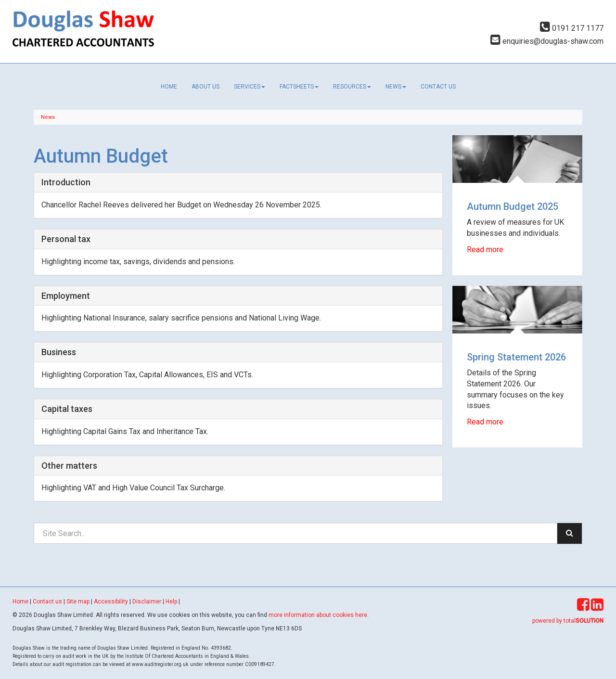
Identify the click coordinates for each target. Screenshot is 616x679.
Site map (78, 602)
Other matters (69, 466)
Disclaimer (147, 602)
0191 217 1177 (572, 28)
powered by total (568, 621)
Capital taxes (67, 409)
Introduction (66, 182)
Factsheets (299, 87)
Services (250, 87)
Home (169, 87)
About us (205, 87)
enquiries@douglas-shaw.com (547, 41)
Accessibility (111, 602)
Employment (66, 296)
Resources (352, 87)
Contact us (438, 87)
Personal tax (66, 239)
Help (171, 602)
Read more (486, 250)
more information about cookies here (318, 615)
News (396, 87)
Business (59, 352)
